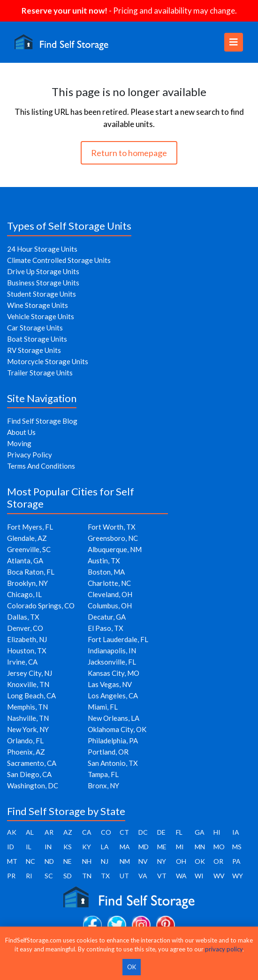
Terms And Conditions (41, 466)
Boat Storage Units (37, 339)
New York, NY (28, 729)
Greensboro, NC (113, 538)
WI (199, 876)
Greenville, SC (29, 549)
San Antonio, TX (113, 763)
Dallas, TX (23, 617)
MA (125, 847)
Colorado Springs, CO (41, 606)
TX (105, 876)
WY (238, 876)
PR (11, 876)
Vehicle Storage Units (41, 316)
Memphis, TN (27, 707)
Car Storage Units (35, 328)
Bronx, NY (103, 785)
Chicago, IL (24, 594)
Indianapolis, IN (112, 651)
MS (237, 847)
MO (219, 847)
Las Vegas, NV (110, 684)
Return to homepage (129, 153)
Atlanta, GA (25, 561)
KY (87, 847)
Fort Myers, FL (30, 527)
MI (180, 847)
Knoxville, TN (28, 684)
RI (29, 876)
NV (143, 861)
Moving (19, 443)
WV (219, 876)
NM (125, 861)
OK (200, 861)
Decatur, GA (107, 617)
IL (29, 847)
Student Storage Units (42, 294)
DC (143, 832)
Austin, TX (104, 561)
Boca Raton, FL (31, 572)
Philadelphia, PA (113, 741)
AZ (68, 832)
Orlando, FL (25, 741)
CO (106, 832)
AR (49, 832)
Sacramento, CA (32, 763)
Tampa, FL (103, 774)
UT (124, 876)
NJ (105, 861)
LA (105, 847)
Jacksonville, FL (112, 662)
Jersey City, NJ (30, 673)
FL (179, 832)
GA (200, 832)
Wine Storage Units (38, 305)
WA (181, 876)
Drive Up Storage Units (43, 271)
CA (87, 832)
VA (143, 876)
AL (30, 832)
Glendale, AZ (27, 538)
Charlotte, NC (109, 583)
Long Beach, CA (31, 696)
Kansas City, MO (114, 673)
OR (218, 861)
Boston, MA (106, 572)
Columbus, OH (110, 606)
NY (162, 861)
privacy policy (224, 949)
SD (68, 876)
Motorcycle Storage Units (48, 361)
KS (68, 847)
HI (217, 832)
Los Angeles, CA (113, 696)
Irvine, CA (22, 662)
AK (12, 832)
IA (236, 832)
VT (162, 876)
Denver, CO (25, 628)
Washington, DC (33, 785)
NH (87, 861)
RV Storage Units (34, 350)
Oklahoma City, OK (117, 729)
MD (144, 847)
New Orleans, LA (114, 718)
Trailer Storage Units (40, 373)
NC (30, 861)
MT (12, 861)
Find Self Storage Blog (42, 421)
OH (181, 861)
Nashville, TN (28, 718)
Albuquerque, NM (115, 549)
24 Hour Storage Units (42, 249)
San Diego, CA (29, 774)
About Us (21, 432)
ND (49, 861)
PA (236, 861)
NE (68, 861)
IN (48, 847)
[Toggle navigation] (234, 42)
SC (49, 876)
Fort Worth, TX (112, 527)
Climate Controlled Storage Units (59, 260)
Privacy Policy (30, 455)
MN (200, 847)
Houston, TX (27, 651)
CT (124, 832)
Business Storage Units (43, 283)
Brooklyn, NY (27, 583)
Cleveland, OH (110, 594)
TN (87, 876)
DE (161, 832)
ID (11, 847)
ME (162, 847)
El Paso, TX (106, 628)
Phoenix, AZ (26, 752)
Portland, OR (108, 752)
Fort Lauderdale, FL (118, 639)
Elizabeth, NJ (27, 639)
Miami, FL (103, 707)
